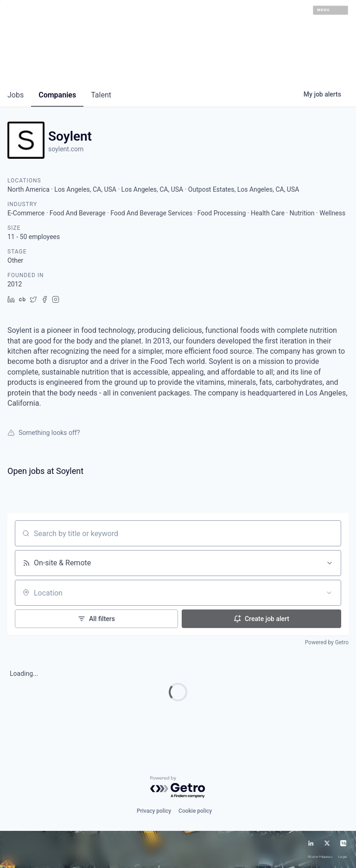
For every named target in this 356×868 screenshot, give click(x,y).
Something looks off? (44, 433)
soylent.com (66, 149)
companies (57, 95)
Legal (343, 857)
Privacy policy (154, 811)
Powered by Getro (327, 642)
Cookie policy (195, 811)
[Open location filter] (329, 593)
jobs (16, 95)
